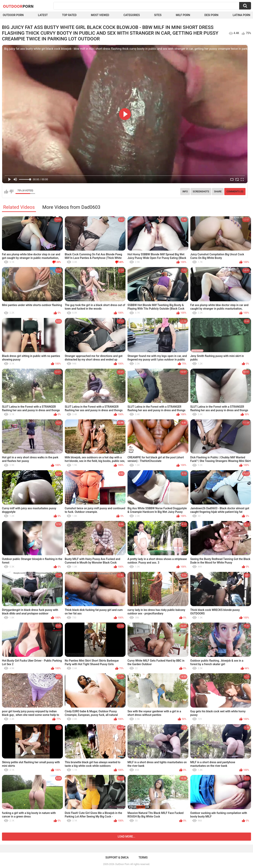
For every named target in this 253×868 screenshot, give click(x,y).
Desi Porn (211, 15)
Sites (158, 15)
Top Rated (69, 15)
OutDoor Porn (122, 864)
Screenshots (201, 192)
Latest (43, 15)
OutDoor (18, 6)
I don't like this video (11, 192)
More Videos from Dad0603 (71, 207)
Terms (143, 858)
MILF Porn (183, 15)
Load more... (127, 837)
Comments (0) (235, 192)
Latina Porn (241, 15)
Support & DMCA (117, 858)
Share (218, 192)
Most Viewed (100, 15)
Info (185, 192)
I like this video (6, 192)
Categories (132, 15)
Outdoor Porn (13, 15)
